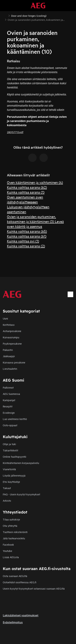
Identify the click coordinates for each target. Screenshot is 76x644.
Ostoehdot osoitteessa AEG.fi (20, 582)
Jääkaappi (9, 356)
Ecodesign (9, 413)
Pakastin (8, 350)
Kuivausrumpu (11, 337)
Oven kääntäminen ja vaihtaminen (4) (35, 182)
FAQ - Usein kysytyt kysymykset (21, 494)
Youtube (7, 551)
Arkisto (7, 500)
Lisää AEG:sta (11, 557)
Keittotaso (9, 325)
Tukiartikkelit (10, 450)
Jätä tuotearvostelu (14, 538)
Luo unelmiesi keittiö (15, 419)
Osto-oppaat (10, 425)
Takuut (7, 488)
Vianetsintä (9, 469)
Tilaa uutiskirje (11, 519)
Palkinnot (8, 387)
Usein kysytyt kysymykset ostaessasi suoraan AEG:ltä (34, 588)
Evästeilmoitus (13, 622)
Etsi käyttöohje (11, 482)
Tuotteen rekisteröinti (15, 532)
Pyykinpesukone (12, 343)
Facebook (8, 544)
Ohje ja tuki (9, 444)
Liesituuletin (10, 369)
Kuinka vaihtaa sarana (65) (27, 231)
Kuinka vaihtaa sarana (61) (27, 236)
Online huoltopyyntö (14, 457)
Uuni (5, 318)
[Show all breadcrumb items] (6, 15)
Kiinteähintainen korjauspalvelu (21, 463)
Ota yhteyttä (10, 526)
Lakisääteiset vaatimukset (21, 615)
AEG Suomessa (11, 394)
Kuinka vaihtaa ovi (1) (23, 241)
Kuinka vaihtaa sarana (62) (27, 187)
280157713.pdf (15, 132)
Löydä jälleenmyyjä (14, 475)
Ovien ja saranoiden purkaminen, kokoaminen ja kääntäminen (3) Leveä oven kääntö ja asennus (35, 221)
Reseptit (8, 406)
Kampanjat (9, 400)
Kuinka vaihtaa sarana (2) (26, 246)
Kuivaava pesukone (14, 362)
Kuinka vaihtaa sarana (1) (26, 192)
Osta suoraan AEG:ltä (15, 576)
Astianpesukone (12, 331)
